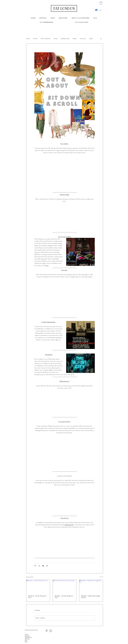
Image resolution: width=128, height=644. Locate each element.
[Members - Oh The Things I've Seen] (38, 586)
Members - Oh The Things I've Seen (37, 597)
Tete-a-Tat (35, 39)
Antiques (91, 39)
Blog (26, 640)
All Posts (28, 39)
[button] (101, 3)
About (26, 634)
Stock (26, 642)
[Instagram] (51, 631)
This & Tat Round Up (46, 39)
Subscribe (27, 636)
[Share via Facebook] (35, 566)
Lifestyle (56, 39)
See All (101, 577)
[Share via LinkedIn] (43, 566)
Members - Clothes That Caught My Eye (91, 597)
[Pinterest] (47, 631)
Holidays (75, 39)
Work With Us (28, 637)
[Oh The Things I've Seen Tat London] (65, 586)
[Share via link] (47, 566)
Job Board (27, 639)
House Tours (83, 39)
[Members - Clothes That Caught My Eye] (91, 586)
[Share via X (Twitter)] (39, 566)
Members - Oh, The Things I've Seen (64, 597)
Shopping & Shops (65, 39)
